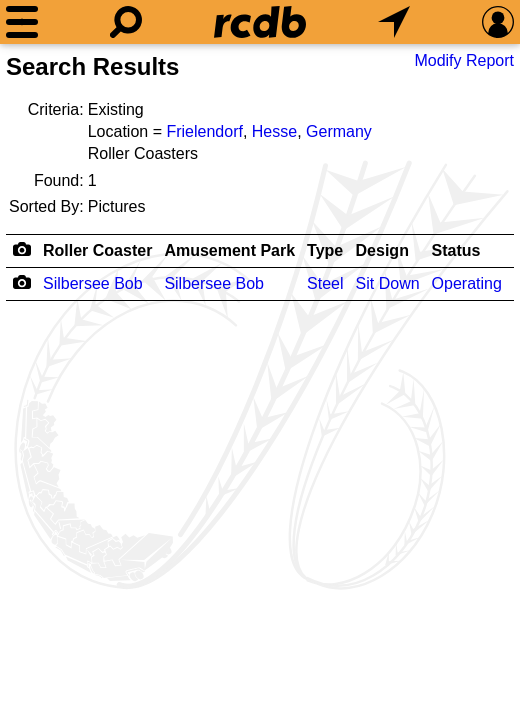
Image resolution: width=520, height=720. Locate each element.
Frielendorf (204, 131)
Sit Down (388, 283)
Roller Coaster (97, 250)
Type (325, 250)
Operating (467, 283)
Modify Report (464, 60)
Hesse (274, 131)
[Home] (260, 22)
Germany (339, 131)
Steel (325, 283)
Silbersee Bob (93, 283)
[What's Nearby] (394, 22)
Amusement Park (229, 250)
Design (382, 250)
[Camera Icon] (21, 282)
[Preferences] (498, 22)
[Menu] (22, 22)
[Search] (126, 22)
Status (456, 250)
